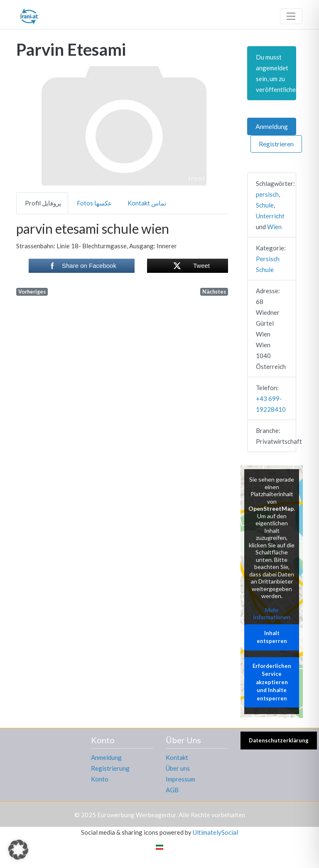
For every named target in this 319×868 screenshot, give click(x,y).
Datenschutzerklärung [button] (279, 740)
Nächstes (214, 292)
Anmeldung (272, 126)
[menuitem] (159, 847)
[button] (32, 126)
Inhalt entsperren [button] (272, 637)
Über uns (178, 768)
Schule (265, 205)
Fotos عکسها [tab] (94, 203)
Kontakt (177, 757)
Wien (274, 227)
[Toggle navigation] (291, 16)
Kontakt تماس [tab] (147, 203)
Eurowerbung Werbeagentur (137, 815)
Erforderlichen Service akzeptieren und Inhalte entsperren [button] (272, 682)
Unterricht (270, 216)
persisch (267, 194)
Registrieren (276, 144)
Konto (100, 779)
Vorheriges (32, 292)
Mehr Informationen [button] (272, 613)
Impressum (180, 779)
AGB (172, 790)
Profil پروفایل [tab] (43, 203)
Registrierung (110, 768)
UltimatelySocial (215, 832)
